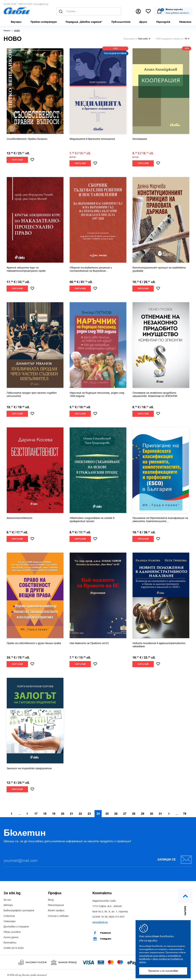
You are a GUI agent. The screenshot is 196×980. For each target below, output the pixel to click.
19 (54, 814)
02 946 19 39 (10, 4)
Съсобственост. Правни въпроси (27, 139)
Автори (8, 905)
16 (187, 39)
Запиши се (175, 860)
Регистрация (56, 905)
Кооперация (140, 139)
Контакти (10, 943)
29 (143, 814)
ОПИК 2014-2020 (14, 948)
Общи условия (12, 932)
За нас (7, 900)
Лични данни (11, 937)
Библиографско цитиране (19, 911)
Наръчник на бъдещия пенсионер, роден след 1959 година (97, 395)
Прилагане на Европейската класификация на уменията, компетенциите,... (160, 520)
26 (116, 814)
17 (36, 814)
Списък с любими (58, 916)
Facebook (102, 933)
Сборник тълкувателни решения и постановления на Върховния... (91, 269)
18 (45, 814)
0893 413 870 (25, 4)
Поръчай (17, 160)
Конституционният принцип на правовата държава (159, 269)
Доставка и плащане (16, 927)
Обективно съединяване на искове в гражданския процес (92, 520)
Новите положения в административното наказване (159, 645)
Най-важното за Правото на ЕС (89, 643)
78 (185, 814)
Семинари (10, 921)
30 (151, 814)
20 (63, 814)
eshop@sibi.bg (41, 4)
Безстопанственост (20, 518)
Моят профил (56, 911)
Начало (7, 31)
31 (160, 814)
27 (125, 814)
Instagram (102, 939)
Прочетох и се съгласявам (163, 971)
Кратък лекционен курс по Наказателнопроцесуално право (26, 269)
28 (134, 814)
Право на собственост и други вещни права (34, 643)
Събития (9, 916)
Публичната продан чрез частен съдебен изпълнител (32, 395)
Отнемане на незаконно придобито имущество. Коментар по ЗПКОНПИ (155, 395)
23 (89, 814)
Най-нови (144, 39)
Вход (51, 900)
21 (71, 814)
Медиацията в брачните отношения (92, 139)
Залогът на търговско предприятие (29, 769)
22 (80, 814)
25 (107, 814)
